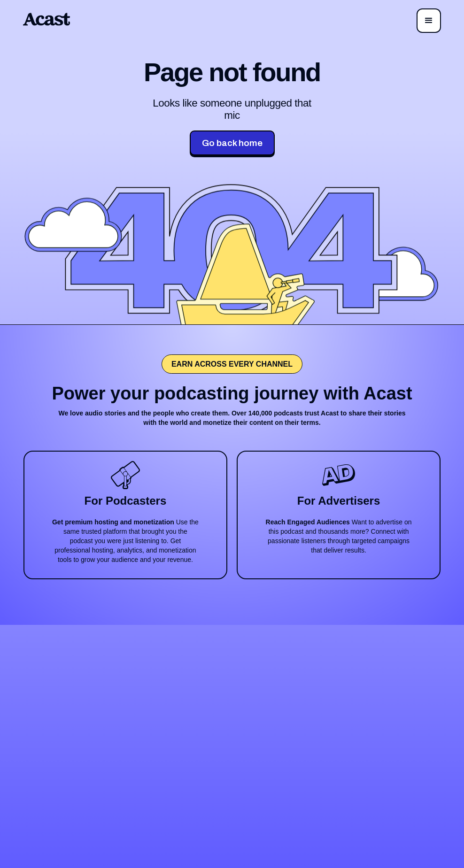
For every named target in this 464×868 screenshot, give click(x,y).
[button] (429, 21)
